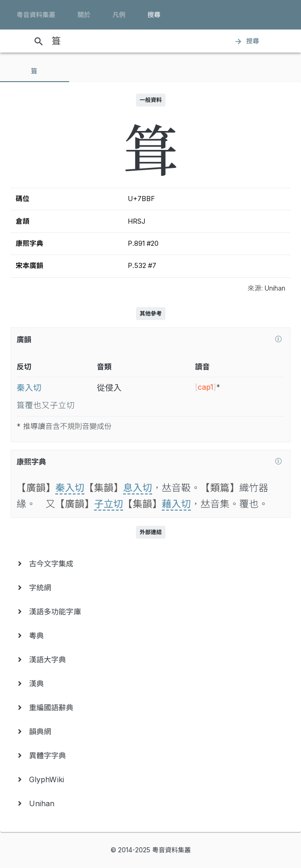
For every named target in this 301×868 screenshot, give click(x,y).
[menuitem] (150, 564)
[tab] (35, 71)
